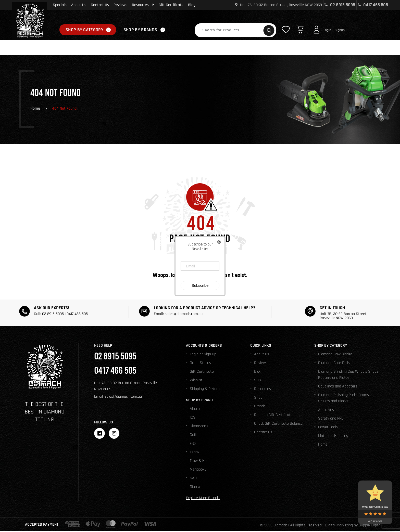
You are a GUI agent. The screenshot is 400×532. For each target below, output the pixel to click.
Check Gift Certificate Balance (278, 425)
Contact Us (100, 5)
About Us (79, 5)
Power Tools (328, 428)
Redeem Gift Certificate (273, 416)
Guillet (195, 436)
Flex (193, 444)
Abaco (195, 410)
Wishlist (196, 381)
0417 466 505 (373, 5)
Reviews (120, 5)
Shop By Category (84, 30)
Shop (258, 399)
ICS (193, 418)
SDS (258, 381)
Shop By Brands (140, 30)
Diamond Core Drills (334, 364)
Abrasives (326, 411)
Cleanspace (199, 427)
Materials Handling (333, 437)
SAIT (193, 479)
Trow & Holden (202, 462)
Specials (60, 5)
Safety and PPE (331, 419)
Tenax (195, 453)
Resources (143, 5)
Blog (192, 5)
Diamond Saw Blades (335, 355)
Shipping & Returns (206, 390)
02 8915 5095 (340, 5)
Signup (340, 30)
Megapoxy (198, 470)
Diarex (195, 488)
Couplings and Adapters (338, 387)
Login (327, 30)
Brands (260, 407)
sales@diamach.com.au (184, 315)
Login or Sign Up (203, 355)
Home (35, 109)
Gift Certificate (171, 5)
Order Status (200, 364)
